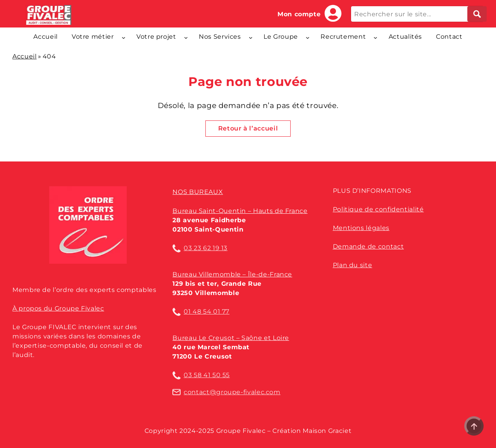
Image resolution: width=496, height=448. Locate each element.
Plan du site (353, 265)
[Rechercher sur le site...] (417, 14)
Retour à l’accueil (248, 128)
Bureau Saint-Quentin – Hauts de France (240, 211)
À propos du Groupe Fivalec (58, 308)
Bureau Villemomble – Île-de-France (232, 274)
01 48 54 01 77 (207, 312)
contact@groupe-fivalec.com (232, 392)
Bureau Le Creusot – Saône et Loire (231, 338)
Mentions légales (361, 228)
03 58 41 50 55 (207, 375)
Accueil (24, 56)
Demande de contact (369, 246)
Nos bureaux (198, 192)
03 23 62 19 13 (206, 248)
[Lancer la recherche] (477, 14)
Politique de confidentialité (378, 209)
